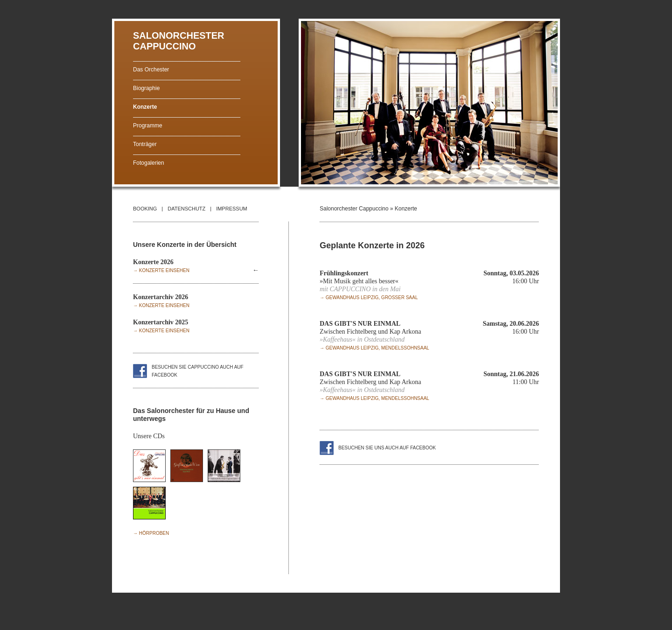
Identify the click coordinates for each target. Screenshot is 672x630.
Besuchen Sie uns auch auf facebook (387, 448)
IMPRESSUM (232, 209)
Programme (148, 126)
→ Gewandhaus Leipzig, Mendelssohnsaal (374, 348)
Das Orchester (151, 70)
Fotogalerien (149, 163)
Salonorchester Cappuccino (354, 209)
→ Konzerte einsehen (161, 270)
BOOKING (145, 209)
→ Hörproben (151, 533)
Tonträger (145, 144)
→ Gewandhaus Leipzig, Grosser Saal (369, 297)
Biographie (146, 88)
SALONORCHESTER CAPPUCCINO (179, 41)
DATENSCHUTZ (186, 209)
